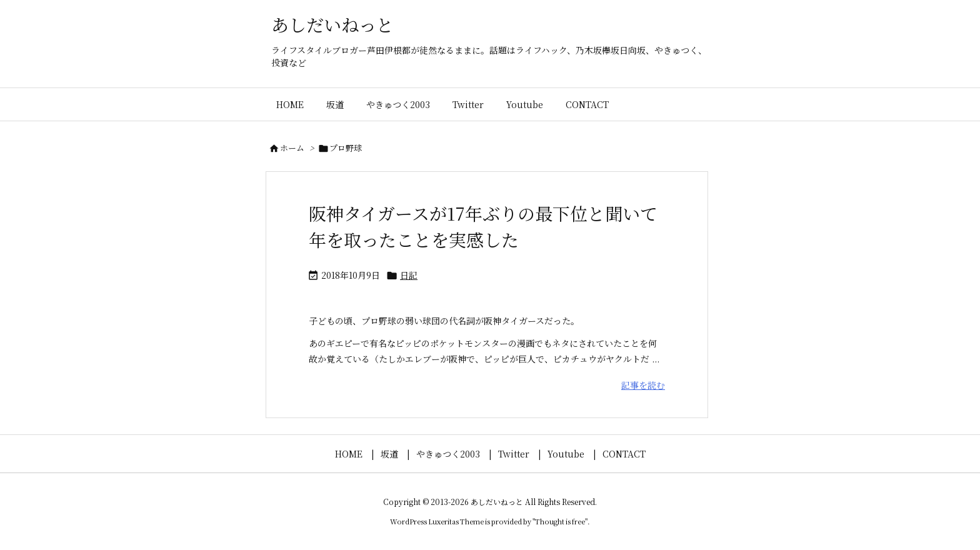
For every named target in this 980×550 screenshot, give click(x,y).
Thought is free (560, 521)
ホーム (292, 148)
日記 (409, 275)
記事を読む (643, 385)
